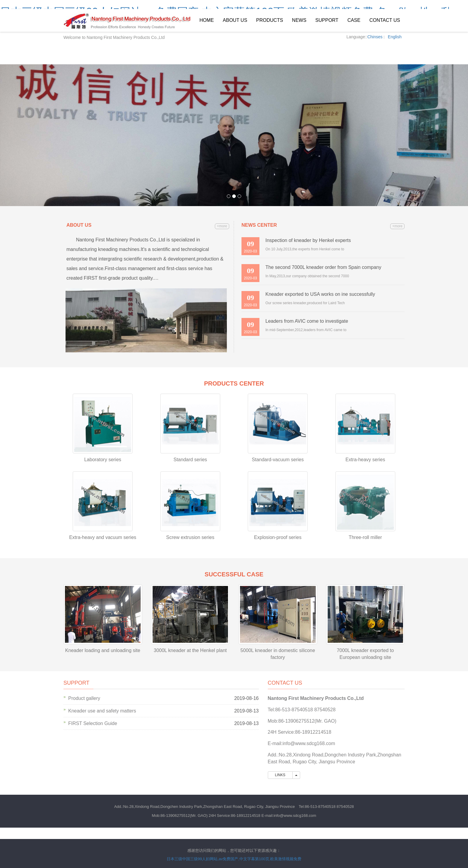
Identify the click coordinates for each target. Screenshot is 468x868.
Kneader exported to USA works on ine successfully (320, 294)
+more (222, 226)
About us (235, 20)
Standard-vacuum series (278, 460)
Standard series (190, 460)
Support (327, 20)
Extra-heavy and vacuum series (103, 537)
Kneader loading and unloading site (103, 650)
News (299, 20)
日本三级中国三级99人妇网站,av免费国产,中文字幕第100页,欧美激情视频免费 (234, 859)
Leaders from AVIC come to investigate (307, 321)
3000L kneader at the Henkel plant (190, 650)
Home (207, 20)
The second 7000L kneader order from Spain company (323, 267)
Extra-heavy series (366, 460)
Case (354, 20)
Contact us (385, 20)
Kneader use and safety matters (102, 711)
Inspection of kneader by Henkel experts (308, 240)
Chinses (375, 37)
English (395, 37)
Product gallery (84, 698)
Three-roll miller (365, 537)
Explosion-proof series (278, 537)
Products (270, 20)
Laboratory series (103, 460)
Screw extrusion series (190, 537)
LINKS (280, 775)
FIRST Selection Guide (93, 723)
